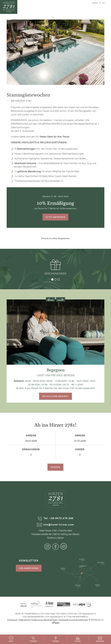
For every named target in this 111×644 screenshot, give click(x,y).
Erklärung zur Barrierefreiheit (44, 620)
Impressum (12, 620)
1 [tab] (52, 279)
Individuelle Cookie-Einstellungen (73, 620)
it (100, 3)
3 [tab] (59, 279)
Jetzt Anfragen (55, 217)
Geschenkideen (55, 267)
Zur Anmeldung (29, 568)
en (103, 3)
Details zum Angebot (55, 396)
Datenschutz (24, 620)
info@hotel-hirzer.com (55, 524)
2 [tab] (55, 279)
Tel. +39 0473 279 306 (55, 518)
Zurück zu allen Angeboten (55, 238)
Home (95, 3)
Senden (55, 467)
